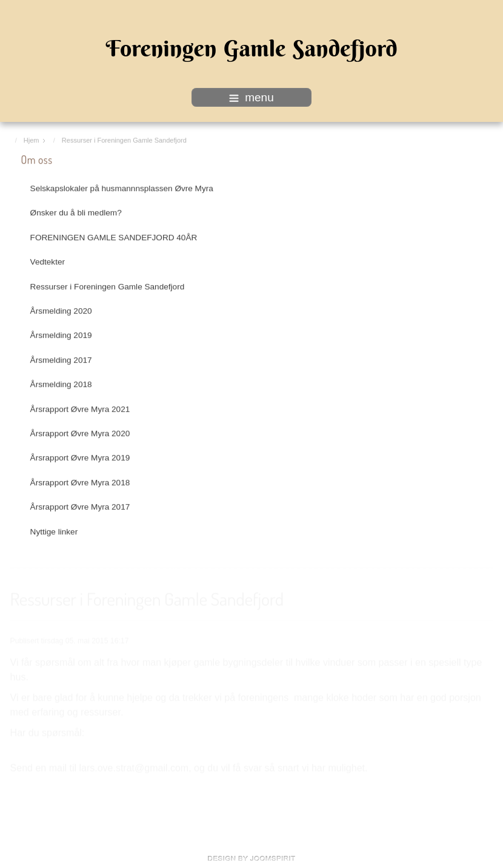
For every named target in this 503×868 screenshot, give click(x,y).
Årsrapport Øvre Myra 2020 (80, 433)
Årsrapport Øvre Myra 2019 (80, 457)
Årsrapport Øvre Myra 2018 (80, 482)
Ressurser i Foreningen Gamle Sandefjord (108, 286)
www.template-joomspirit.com (252, 858)
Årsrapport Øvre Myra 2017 (80, 506)
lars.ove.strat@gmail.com (134, 768)
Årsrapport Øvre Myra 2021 (80, 409)
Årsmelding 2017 (61, 359)
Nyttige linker (54, 531)
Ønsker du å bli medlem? (76, 212)
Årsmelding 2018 (61, 384)
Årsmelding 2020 (61, 310)
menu (252, 97)
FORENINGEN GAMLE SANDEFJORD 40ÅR (114, 237)
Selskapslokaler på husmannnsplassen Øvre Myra (122, 188)
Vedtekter (48, 261)
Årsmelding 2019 (61, 335)
